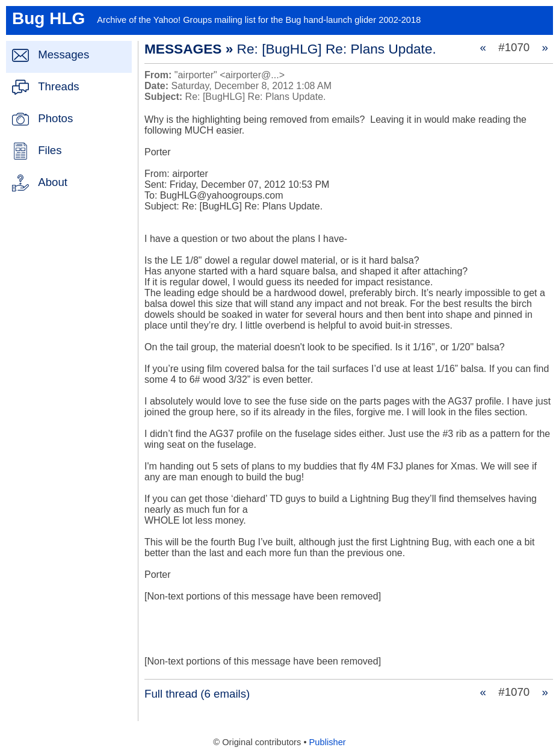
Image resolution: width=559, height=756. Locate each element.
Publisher (328, 742)
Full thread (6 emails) (197, 694)
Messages (63, 54)
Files (50, 150)
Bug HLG (48, 18)
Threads (58, 86)
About (53, 182)
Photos (55, 118)
